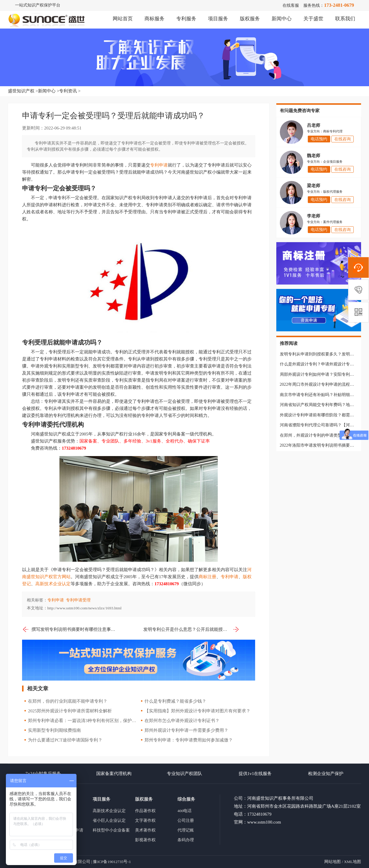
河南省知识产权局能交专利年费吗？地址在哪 (321, 405)
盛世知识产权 (21, 91)
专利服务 (186, 19)
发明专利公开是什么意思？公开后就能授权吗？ (191, 629)
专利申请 (159, 165)
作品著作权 (145, 811)
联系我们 (345, 19)
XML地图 (353, 862)
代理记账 (186, 830)
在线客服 (291, 5)
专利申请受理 (78, 600)
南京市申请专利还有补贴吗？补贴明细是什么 (321, 395)
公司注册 (186, 820)
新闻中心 (282, 19)
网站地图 (333, 862)
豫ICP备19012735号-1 (112, 862)
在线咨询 (343, 139)
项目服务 (218, 19)
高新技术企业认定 (53, 584)
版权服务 (250, 19)
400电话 (184, 811)
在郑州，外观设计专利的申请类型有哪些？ (319, 435)
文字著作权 (145, 820)
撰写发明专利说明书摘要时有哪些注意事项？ (70, 629)
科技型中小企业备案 (111, 830)
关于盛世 (313, 19)
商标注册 (207, 577)
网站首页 (123, 19)
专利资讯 (68, 91)
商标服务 (154, 19)
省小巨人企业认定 (109, 820)
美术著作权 (145, 830)
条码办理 (186, 840)
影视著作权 (145, 840)
